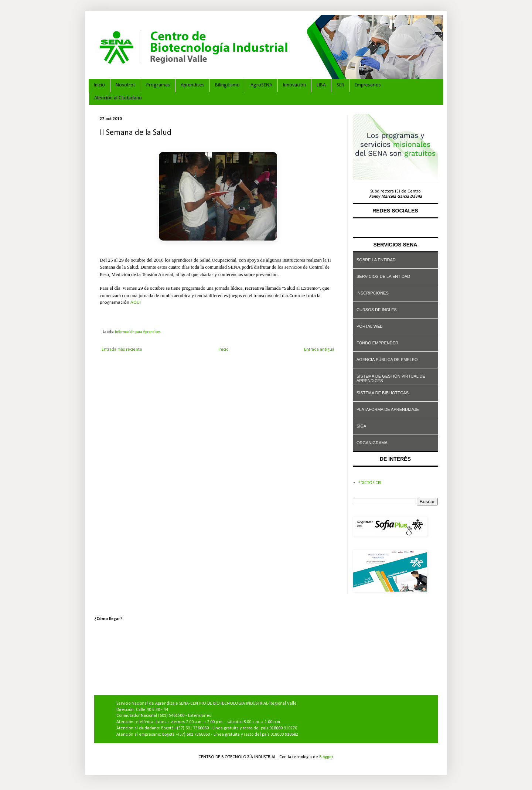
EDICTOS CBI (370, 483)
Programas (158, 85)
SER (340, 85)
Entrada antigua (319, 350)
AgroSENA (261, 85)
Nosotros (126, 85)
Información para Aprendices (138, 332)
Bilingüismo (227, 85)
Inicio (99, 85)
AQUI (136, 302)
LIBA (321, 85)
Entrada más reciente (122, 350)
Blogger (326, 757)
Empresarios (368, 85)
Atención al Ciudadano (118, 98)
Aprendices (192, 85)
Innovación (294, 85)
